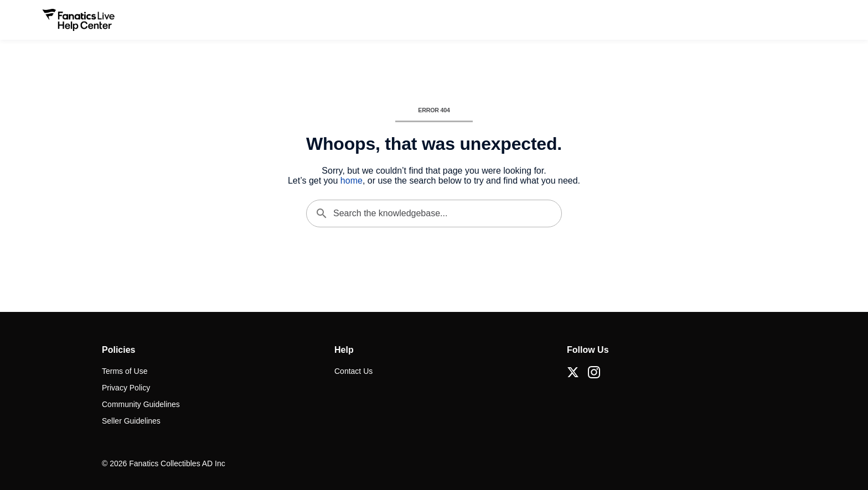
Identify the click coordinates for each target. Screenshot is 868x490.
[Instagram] (594, 372)
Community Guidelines (141, 404)
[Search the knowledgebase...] (434, 213)
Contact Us (353, 371)
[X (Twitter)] (573, 372)
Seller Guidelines (131, 421)
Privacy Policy (126, 388)
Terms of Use (125, 371)
